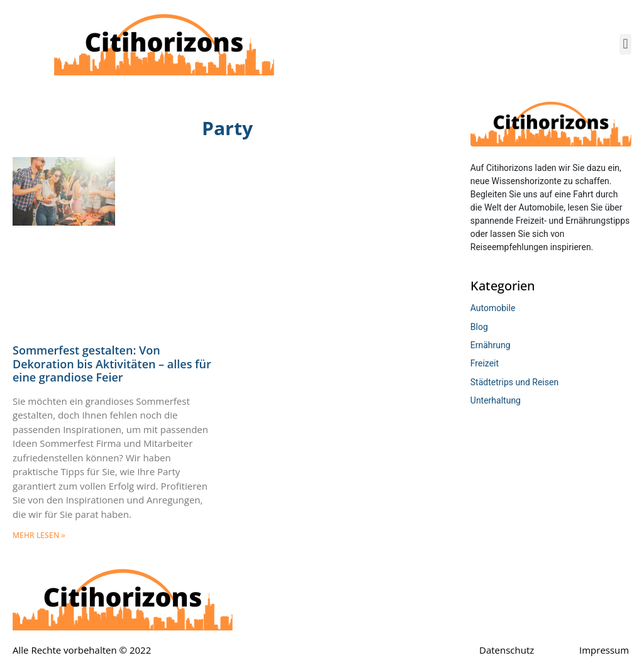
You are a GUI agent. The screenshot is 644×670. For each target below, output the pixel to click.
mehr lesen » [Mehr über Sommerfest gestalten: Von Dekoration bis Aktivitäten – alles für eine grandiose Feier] (39, 535)
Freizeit (485, 363)
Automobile (493, 308)
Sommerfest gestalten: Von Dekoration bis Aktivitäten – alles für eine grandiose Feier (112, 364)
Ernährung (491, 345)
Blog (479, 327)
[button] (625, 44)
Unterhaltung (496, 400)
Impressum (604, 650)
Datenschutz (507, 650)
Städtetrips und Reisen (514, 382)
